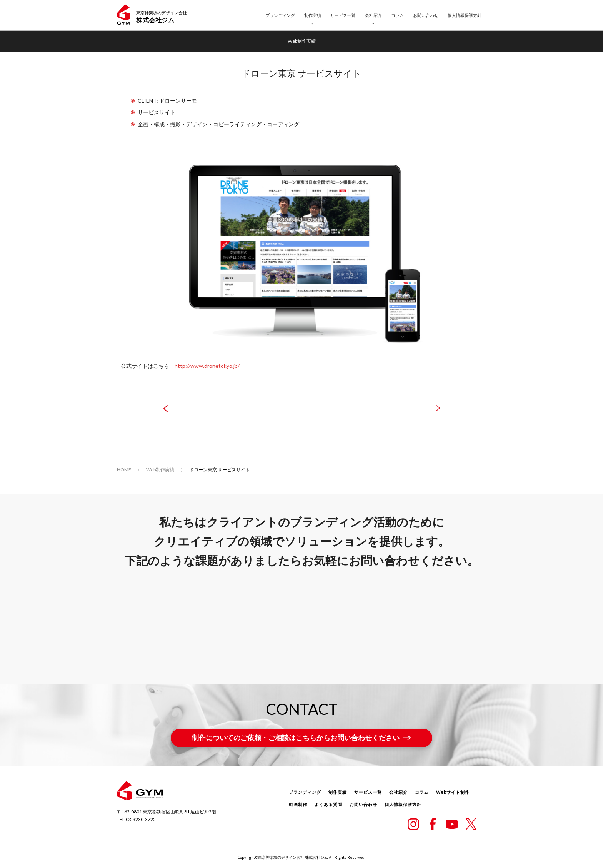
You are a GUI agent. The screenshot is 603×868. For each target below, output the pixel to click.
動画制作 (298, 804)
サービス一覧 (343, 15)
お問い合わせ (426, 15)
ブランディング (280, 15)
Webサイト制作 (453, 792)
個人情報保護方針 (465, 15)
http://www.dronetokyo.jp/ (207, 366)
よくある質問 (328, 804)
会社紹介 (373, 15)
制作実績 (313, 15)
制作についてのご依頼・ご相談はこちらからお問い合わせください (296, 738)
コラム (397, 15)
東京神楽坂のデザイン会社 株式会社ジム (293, 857)
